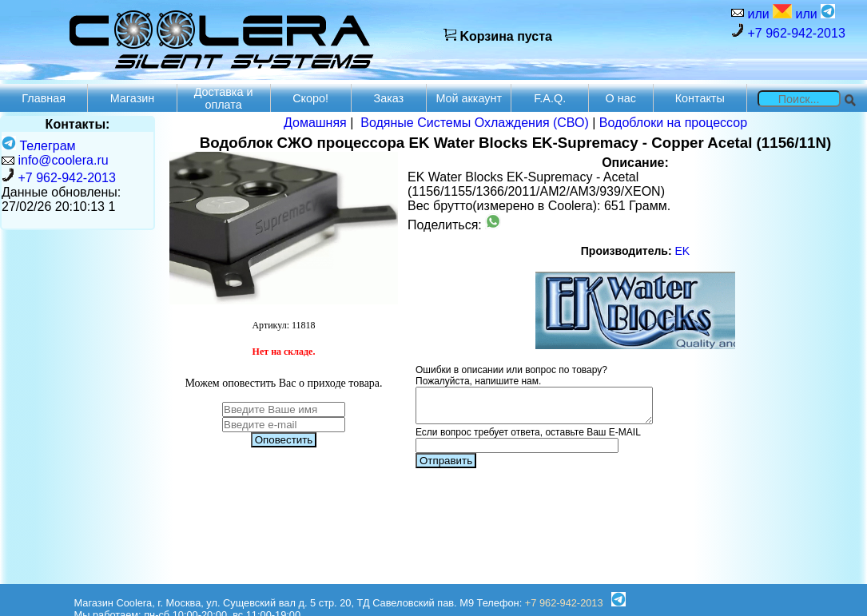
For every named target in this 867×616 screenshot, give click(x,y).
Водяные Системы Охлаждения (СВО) (475, 123)
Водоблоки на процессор (673, 123)
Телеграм (39, 146)
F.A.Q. (550, 98)
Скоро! (310, 98)
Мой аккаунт (469, 98)
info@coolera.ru (63, 160)
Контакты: (78, 124)
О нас (621, 98)
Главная (44, 98)
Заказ (388, 98)
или (768, 12)
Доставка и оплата (224, 98)
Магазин (133, 98)
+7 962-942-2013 (788, 32)
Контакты (700, 98)
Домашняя (315, 123)
